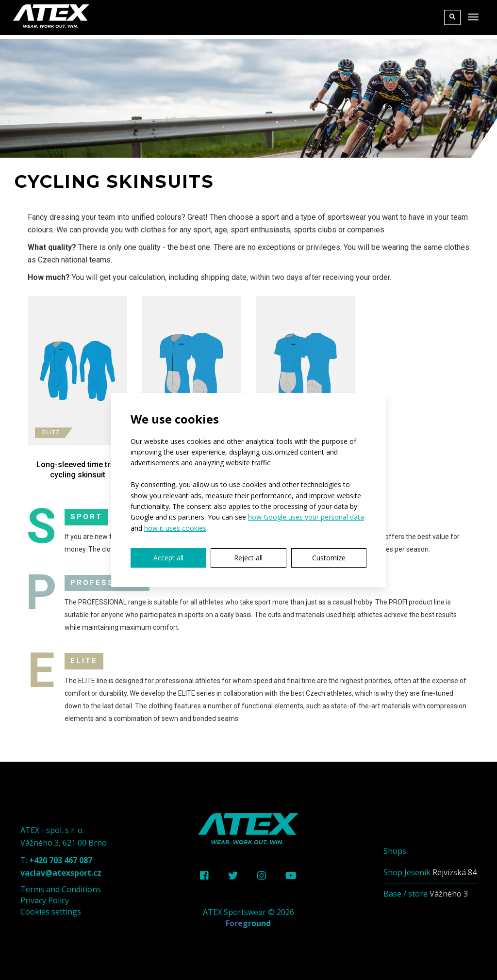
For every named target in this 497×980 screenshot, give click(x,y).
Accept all (168, 558)
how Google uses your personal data (306, 517)
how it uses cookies (175, 528)
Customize (329, 558)
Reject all (248, 558)
